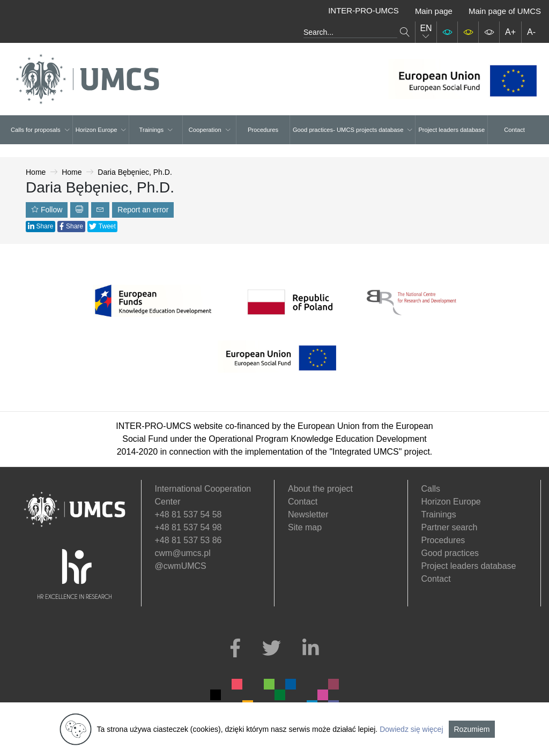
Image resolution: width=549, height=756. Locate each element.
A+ (510, 32)
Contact (514, 130)
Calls (431, 489)
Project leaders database (451, 130)
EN (426, 32)
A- (531, 32)
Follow (47, 210)
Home (36, 172)
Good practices (450, 553)
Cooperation (210, 130)
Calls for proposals (40, 130)
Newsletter (308, 514)
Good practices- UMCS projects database (353, 130)
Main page (434, 11)
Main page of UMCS (505, 11)
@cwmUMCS (181, 566)
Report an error (143, 210)
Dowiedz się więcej (411, 729)
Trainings (156, 130)
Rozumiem (472, 729)
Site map (305, 527)
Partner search (450, 527)
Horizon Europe (101, 130)
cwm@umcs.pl (183, 553)
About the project (320, 489)
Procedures (263, 130)
